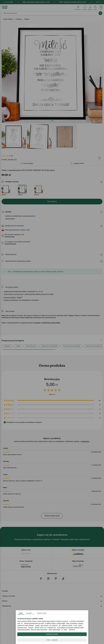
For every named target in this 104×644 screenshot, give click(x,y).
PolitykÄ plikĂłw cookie (36, 628)
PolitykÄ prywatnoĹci (63, 621)
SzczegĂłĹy (30, 613)
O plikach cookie (42, 613)
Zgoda (21, 613)
